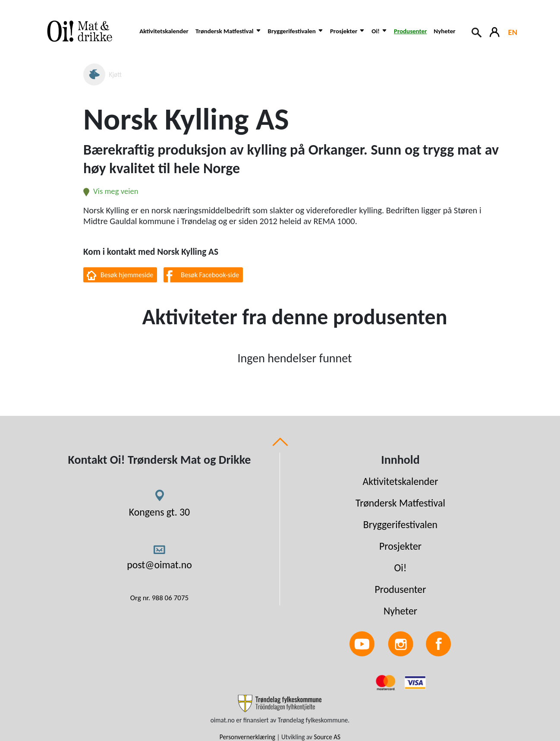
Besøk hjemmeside (127, 275)
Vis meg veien (111, 191)
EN (513, 32)
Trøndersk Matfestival (400, 503)
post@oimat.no (159, 565)
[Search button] (477, 32)
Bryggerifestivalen (400, 524)
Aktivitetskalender (164, 31)
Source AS (327, 737)
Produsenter (410, 31)
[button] (228, 36)
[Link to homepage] (85, 31)
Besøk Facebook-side (210, 275)
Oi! (401, 568)
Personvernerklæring (247, 737)
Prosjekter (400, 546)
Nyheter (444, 31)
